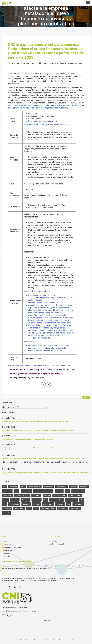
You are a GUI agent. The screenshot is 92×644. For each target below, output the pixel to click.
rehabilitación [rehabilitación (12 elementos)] (19, 509)
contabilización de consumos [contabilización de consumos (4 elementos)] (43, 491)
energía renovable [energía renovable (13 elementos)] (60, 495)
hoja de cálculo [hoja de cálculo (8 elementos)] (14, 504)
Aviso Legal (53, 541)
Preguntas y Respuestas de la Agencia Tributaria (37, 374)
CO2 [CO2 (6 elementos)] (17, 491)
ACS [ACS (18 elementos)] (4, 487)
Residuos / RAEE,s (76, 63)
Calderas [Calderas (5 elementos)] (73, 487)
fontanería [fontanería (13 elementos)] (15, 500)
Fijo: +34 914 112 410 (29, 611)
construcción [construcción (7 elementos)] (26, 491)
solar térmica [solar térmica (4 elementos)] (62, 509)
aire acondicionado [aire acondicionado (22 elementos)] (34, 487)
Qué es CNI (7, 544)
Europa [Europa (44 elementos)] (5, 500)
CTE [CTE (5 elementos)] (67, 491)
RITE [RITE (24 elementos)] (29, 509)
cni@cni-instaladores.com (10, 611)
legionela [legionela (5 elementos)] (36, 504)
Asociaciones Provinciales (12, 547)
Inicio (5, 541)
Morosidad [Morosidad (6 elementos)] (60, 504)
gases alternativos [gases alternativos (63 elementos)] (57, 500)
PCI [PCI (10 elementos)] (69, 504)
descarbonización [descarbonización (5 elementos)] (78, 491)
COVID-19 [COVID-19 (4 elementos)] (59, 491)
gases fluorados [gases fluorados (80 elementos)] (72, 500)
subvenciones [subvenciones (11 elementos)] (75, 509)
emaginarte (70, 640)
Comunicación (48, 63)
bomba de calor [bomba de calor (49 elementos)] (61, 487)
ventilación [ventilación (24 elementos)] (6, 513)
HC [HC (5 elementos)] (82, 500)
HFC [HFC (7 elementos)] (4, 504)
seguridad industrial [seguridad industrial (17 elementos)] (48, 509)
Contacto (7, 556)
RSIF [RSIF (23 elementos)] (36, 509)
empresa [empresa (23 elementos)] (47, 495)
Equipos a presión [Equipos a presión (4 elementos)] (75, 495)
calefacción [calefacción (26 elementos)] (84, 487)
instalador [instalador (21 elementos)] (26, 504)
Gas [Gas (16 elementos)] (45, 500)
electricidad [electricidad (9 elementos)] (36, 495)
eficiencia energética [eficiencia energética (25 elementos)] (22, 495)
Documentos (8, 550)
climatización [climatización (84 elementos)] (7, 491)
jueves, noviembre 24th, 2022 (24, 63)
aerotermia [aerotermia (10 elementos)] (13, 487)
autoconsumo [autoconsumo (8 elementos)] (48, 487)
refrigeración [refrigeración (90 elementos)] (78, 504)
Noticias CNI (61, 63)
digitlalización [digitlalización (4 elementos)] (7, 495)
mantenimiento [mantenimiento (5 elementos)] (48, 504)
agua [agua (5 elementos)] (23, 487)
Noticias (6, 553)
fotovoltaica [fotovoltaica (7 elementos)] (37, 500)
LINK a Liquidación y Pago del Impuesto (26, 378)
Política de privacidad (57, 544)
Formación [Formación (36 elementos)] (26, 500)
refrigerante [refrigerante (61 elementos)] (7, 509)
